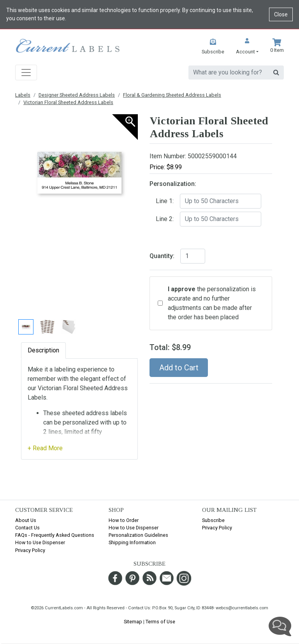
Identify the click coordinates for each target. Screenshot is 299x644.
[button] (247, 47)
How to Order (124, 520)
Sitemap (133, 622)
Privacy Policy (30, 550)
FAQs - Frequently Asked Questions (55, 535)
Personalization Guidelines (138, 535)
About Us (26, 520)
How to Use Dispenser (40, 542)
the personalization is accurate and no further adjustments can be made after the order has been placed (212, 303)
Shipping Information (132, 542)
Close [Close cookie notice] (281, 14)
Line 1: (165, 201)
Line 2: (165, 219)
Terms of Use (160, 622)
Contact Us (27, 528)
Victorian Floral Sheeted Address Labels (68, 102)
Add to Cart (179, 368)
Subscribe (213, 520)
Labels (23, 95)
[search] (229, 73)
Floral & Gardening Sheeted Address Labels (172, 95)
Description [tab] (43, 350)
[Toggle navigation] (26, 73)
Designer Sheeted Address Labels (77, 95)
